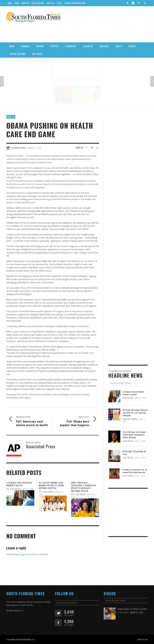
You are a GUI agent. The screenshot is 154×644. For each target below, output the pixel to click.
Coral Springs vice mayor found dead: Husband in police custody (124, 74)
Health (11, 117)
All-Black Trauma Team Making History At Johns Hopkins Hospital (51, 498)
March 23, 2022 (137, 626)
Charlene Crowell (66, 78)
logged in (24, 554)
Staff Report (15, 76)
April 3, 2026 (28, 76)
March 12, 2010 (35, 148)
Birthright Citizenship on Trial (134, 465)
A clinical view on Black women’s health (28, 72)
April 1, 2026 (141, 471)
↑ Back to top (142, 639)
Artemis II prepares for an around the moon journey (135, 484)
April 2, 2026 (125, 79)
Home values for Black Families (133, 622)
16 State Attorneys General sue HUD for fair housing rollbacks (76, 72)
